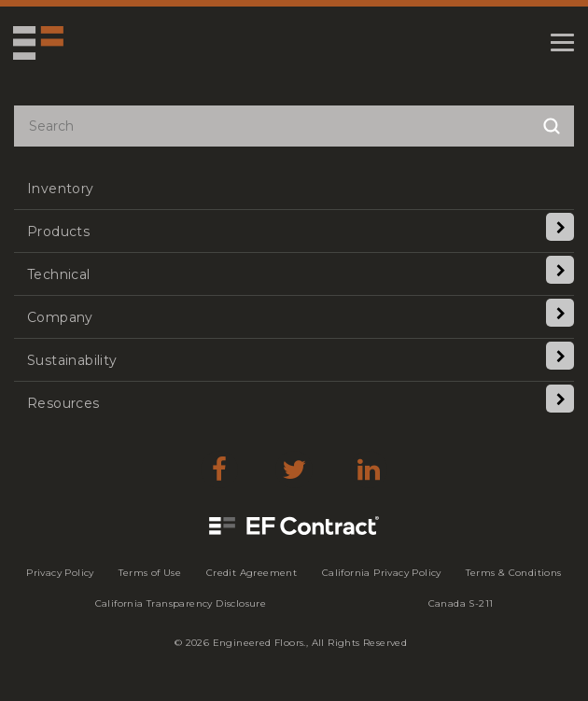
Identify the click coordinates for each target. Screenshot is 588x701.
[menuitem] (294, 188)
